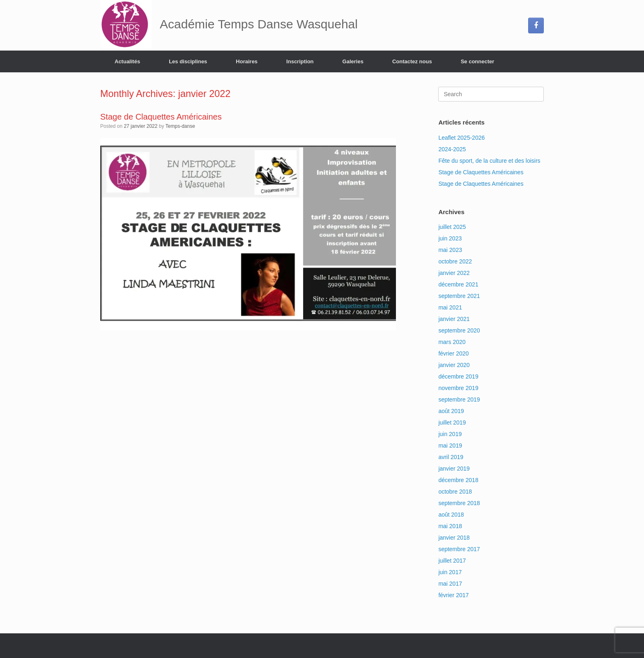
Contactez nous (412, 61)
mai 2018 (450, 526)
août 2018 (451, 515)
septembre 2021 (459, 296)
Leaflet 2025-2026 (461, 138)
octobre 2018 (455, 492)
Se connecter (478, 61)
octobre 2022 (455, 261)
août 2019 (451, 411)
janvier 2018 (454, 538)
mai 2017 (450, 584)
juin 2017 (450, 572)
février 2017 (453, 595)
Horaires (247, 61)
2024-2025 (452, 149)
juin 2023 (450, 238)
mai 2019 (450, 446)
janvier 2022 (454, 273)
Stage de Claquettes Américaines (161, 117)
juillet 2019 (452, 423)
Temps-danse (180, 126)
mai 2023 (450, 250)
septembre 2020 (459, 330)
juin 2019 (450, 434)
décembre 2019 (458, 376)
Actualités (127, 61)
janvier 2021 (454, 319)
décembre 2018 (458, 480)
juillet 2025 (452, 227)
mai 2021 (450, 307)
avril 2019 (451, 457)
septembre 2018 (459, 503)
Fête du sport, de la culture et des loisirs (489, 161)
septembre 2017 (459, 549)
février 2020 (453, 353)
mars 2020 (452, 342)
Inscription (300, 61)
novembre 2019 (458, 388)
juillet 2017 (452, 561)
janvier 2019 (454, 469)
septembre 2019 (459, 399)
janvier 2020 (454, 365)
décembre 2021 (458, 284)
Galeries (353, 61)
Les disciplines (188, 61)
